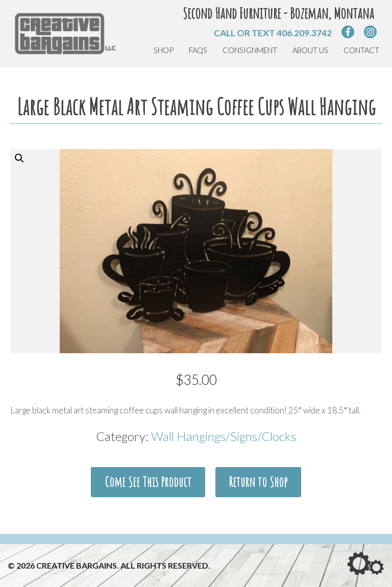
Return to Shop (258, 498)
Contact (361, 50)
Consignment (250, 50)
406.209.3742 (304, 33)
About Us (310, 50)
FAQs (198, 50)
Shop (164, 50)
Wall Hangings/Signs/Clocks (224, 452)
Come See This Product (148, 498)
